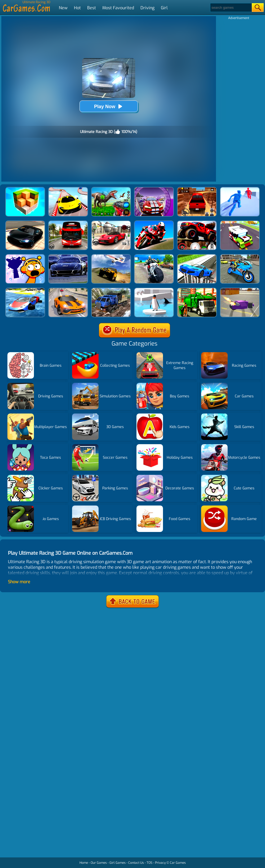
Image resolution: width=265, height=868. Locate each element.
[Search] (231, 8)
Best (92, 8)
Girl (164, 8)
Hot (77, 8)
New (63, 8)
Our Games (99, 863)
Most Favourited (118, 8)
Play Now (109, 106)
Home (84, 863)
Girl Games (118, 863)
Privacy (160, 863)
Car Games (178, 863)
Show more (19, 582)
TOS (149, 863)
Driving (147, 8)
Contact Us (136, 863)
